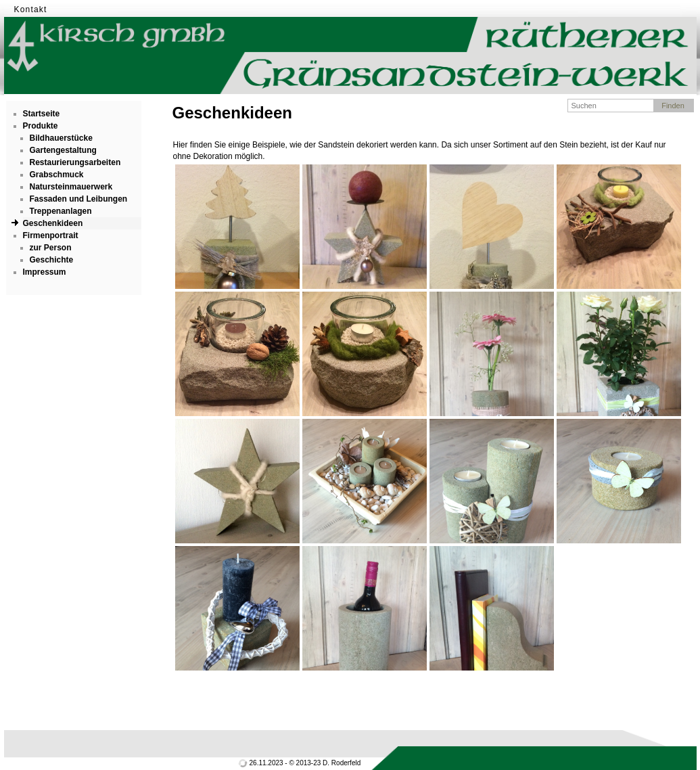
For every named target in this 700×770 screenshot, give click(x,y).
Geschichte (52, 260)
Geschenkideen (53, 223)
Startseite (42, 114)
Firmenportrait (51, 235)
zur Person (51, 248)
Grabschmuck (57, 175)
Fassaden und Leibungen (79, 199)
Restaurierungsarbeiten (75, 162)
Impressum (45, 272)
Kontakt (31, 9)
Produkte (41, 126)
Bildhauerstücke (61, 138)
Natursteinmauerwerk (71, 187)
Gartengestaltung (63, 150)
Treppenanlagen (61, 211)
